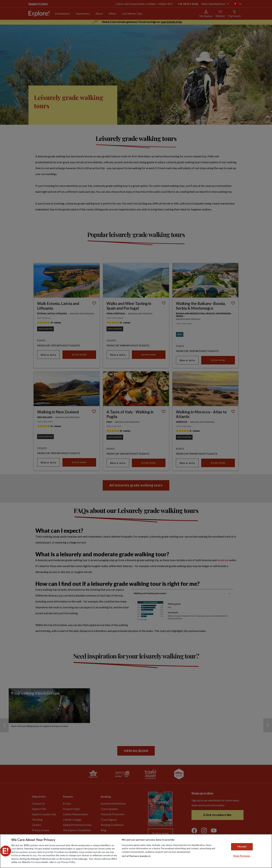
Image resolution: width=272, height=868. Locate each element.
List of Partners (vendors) (136, 856)
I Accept (242, 847)
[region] (136, 851)
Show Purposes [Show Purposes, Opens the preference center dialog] (242, 856)
